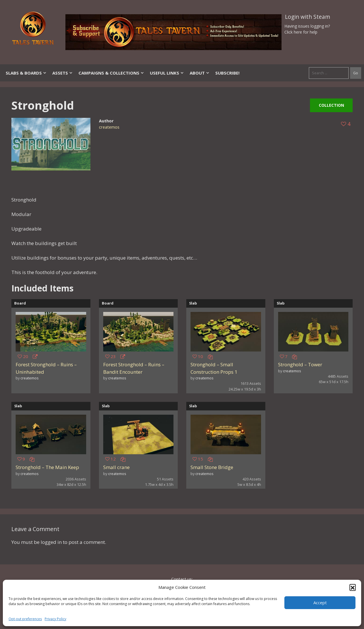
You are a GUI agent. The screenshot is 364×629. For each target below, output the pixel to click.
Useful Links (167, 73)
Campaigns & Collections (111, 73)
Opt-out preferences (25, 619)
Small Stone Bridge (212, 467)
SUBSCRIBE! (227, 73)
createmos (109, 127)
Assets (63, 73)
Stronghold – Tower (300, 364)
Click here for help (301, 32)
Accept (320, 603)
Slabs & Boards (26, 73)
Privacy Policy (55, 619)
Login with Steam (308, 17)
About (200, 73)
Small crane (116, 467)
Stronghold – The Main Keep (47, 467)
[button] (353, 587)
